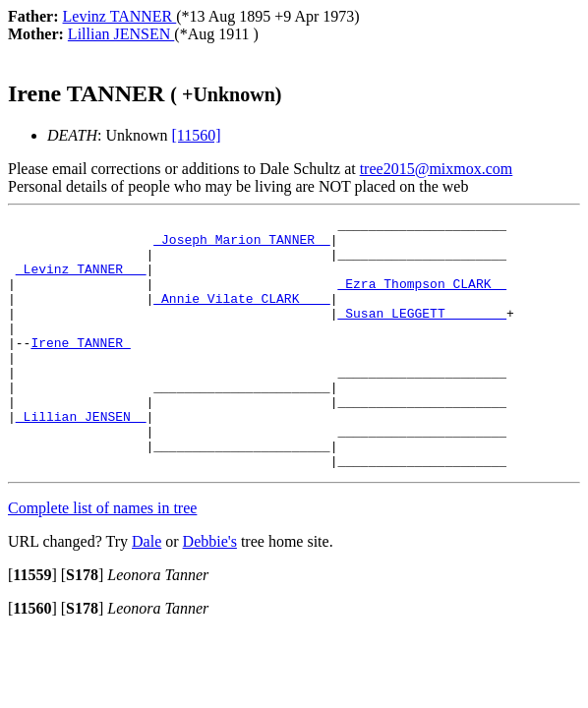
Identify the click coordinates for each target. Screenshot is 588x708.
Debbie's (210, 591)
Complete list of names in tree (102, 558)
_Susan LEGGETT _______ (422, 333)
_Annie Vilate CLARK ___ (241, 316)
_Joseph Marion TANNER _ (241, 245)
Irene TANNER (80, 369)
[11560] (197, 135)
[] (32, 625)
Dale (147, 591)
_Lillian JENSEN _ (81, 457)
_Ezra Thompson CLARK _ (422, 298)
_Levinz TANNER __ (81, 280)
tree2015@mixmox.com (437, 169)
